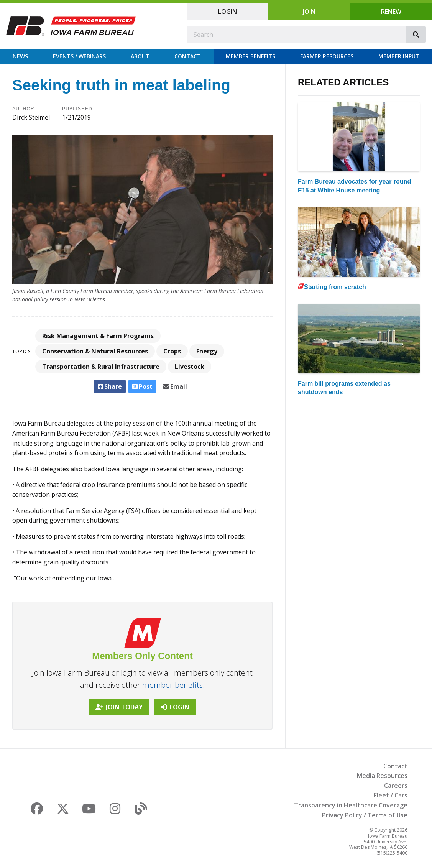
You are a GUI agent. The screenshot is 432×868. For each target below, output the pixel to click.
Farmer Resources (327, 56)
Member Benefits (250, 56)
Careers (396, 786)
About (140, 56)
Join (309, 12)
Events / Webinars (79, 56)
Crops (172, 351)
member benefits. (173, 685)
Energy (207, 351)
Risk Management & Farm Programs (98, 336)
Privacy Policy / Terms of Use (365, 815)
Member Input (399, 56)
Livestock (190, 367)
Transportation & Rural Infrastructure (101, 367)
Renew (391, 12)
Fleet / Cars (391, 795)
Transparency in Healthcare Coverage (351, 805)
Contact (188, 56)
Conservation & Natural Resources (95, 351)
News (20, 56)
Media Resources (382, 776)
